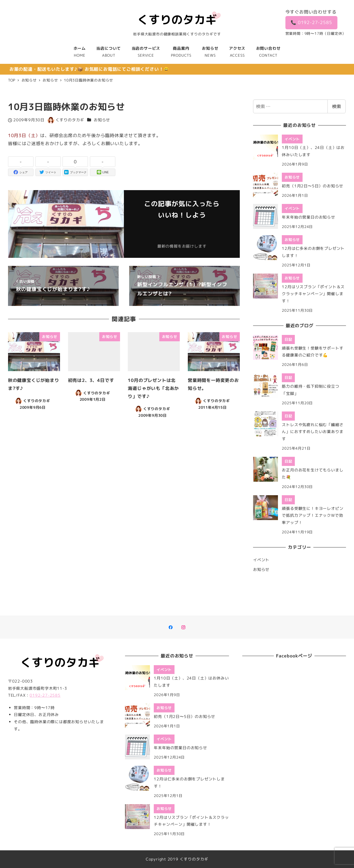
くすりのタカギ (194, 859)
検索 (337, 106)
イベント (261, 560)
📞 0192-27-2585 (311, 22)
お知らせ (102, 120)
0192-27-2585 (45, 695)
